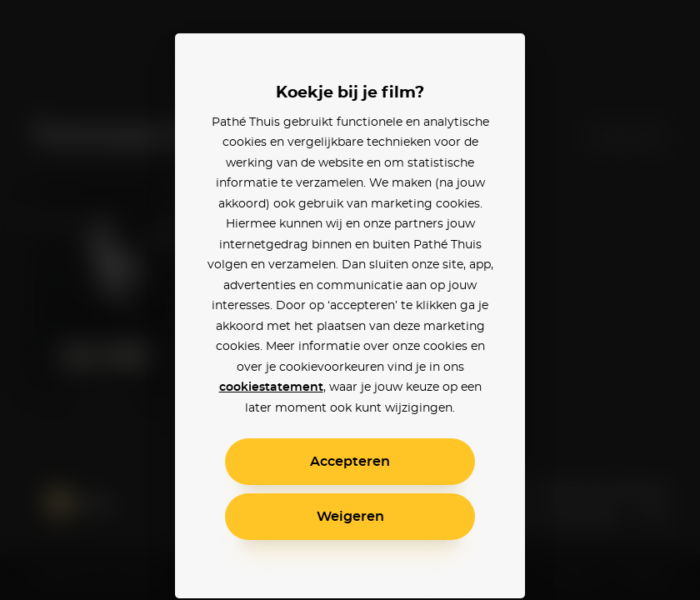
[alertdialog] (350, 300)
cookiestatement (271, 387)
